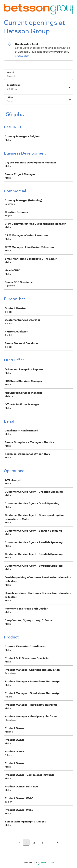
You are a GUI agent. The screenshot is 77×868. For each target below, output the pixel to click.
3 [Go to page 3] (42, 843)
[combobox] (7, 89)
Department (13, 85)
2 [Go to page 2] (34, 843)
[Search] (38, 77)
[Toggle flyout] (70, 87)
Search (10, 72)
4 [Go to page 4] (51, 843)
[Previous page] (20, 843)
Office (10, 97)
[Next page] (57, 843)
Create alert (22, 56)
